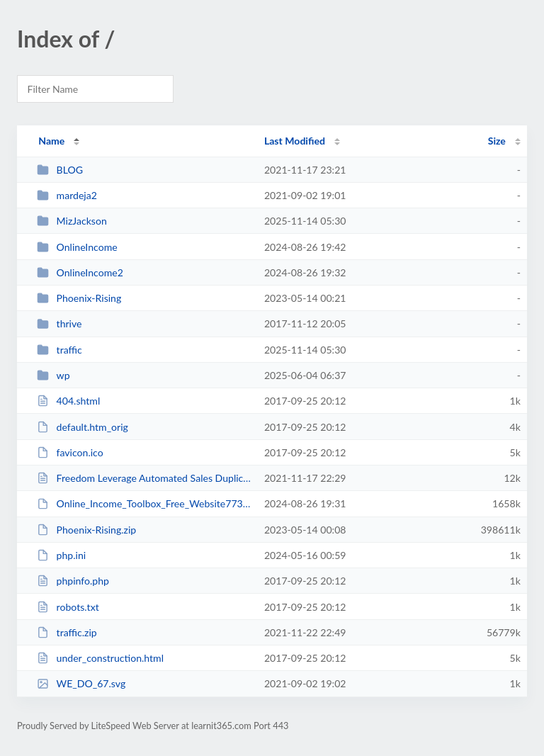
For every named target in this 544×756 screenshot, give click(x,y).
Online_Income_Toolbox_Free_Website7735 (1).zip (144, 503)
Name (51, 141)
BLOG (60, 170)
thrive (59, 323)
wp (53, 375)
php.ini (61, 555)
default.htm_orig (83, 427)
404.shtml (68, 401)
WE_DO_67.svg (81, 683)
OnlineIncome (77, 247)
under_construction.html (100, 658)
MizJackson (72, 221)
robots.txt (68, 607)
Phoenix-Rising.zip (86, 530)
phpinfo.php (73, 581)
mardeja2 (67, 195)
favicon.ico (70, 452)
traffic (59, 350)
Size (497, 141)
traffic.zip (67, 632)
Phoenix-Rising (79, 298)
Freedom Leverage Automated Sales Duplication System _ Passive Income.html (144, 478)
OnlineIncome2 (80, 272)
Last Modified (295, 141)
